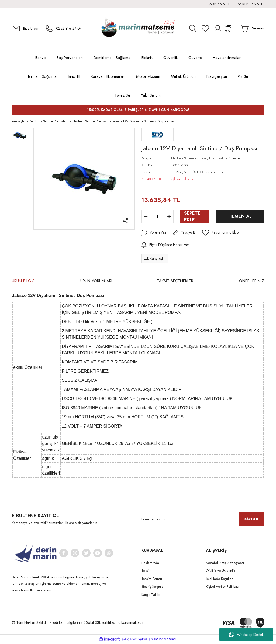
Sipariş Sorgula (152, 587)
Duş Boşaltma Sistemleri (225, 159)
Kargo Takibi (151, 595)
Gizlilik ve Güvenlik (221, 571)
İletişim (146, 571)
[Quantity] (157, 217)
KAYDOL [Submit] (251, 520)
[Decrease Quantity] (146, 217)
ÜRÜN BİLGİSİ (24, 282)
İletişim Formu (152, 579)
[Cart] (252, 28)
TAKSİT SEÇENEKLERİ (176, 282)
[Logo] (138, 28)
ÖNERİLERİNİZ (252, 282)
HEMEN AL (240, 217)
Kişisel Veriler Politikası (222, 587)
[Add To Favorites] (220, 233)
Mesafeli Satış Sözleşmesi (225, 563)
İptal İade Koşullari (220, 579)
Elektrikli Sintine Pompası (189, 159)
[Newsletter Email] (203, 520)
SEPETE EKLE (192, 217)
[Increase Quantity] (169, 217)
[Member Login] (225, 28)
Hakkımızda (150, 563)
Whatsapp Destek (246, 635)
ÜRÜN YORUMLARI (96, 282)
